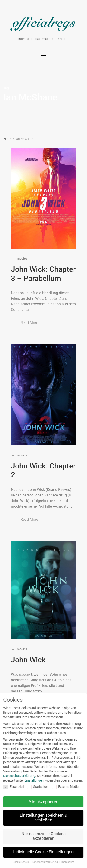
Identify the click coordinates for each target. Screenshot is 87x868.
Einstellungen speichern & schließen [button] (41, 818)
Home (9, 139)
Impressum (65, 862)
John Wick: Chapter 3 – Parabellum (43, 274)
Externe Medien (64, 787)
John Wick (28, 660)
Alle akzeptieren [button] (41, 802)
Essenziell (11, 787)
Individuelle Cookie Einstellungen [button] (41, 852)
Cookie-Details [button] (19, 862)
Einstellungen (32, 780)
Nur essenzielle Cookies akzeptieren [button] (41, 836)
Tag (6, 88)
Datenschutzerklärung (17, 776)
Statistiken (35, 787)
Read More (29, 323)
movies (22, 258)
